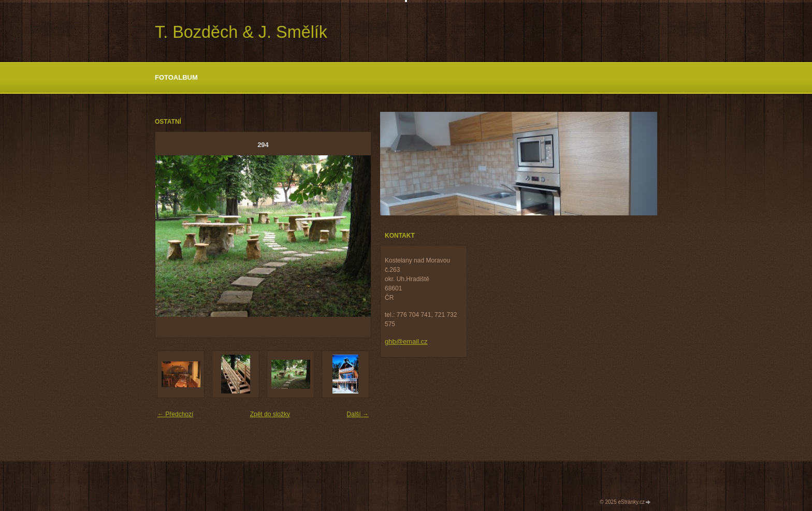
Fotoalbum (176, 77)
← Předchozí (175, 414)
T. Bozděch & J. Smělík (241, 32)
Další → (358, 414)
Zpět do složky (270, 414)
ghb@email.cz (406, 341)
